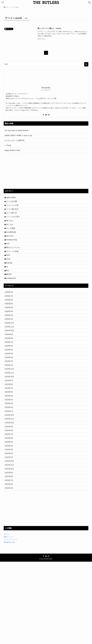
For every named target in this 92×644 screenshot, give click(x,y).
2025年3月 (10, 342)
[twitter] (46, 115)
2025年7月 (10, 322)
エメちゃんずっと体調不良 (14, 140)
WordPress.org (9, 625)
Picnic (8, 257)
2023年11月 (11, 421)
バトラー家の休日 (13, 213)
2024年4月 (10, 396)
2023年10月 (11, 426)
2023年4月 (10, 456)
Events (9, 277)
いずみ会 (8, 145)
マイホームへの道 (13, 208)
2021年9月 (10, 550)
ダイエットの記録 (13, 267)
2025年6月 (10, 327)
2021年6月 (10, 565)
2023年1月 (10, 471)
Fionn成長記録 (12, 243)
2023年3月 (10, 461)
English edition (12, 198)
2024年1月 (10, 411)
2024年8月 (10, 377)
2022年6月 (10, 505)
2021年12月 (11, 535)
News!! (9, 272)
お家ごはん (10, 228)
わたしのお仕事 (12, 203)
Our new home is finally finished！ (17, 130)
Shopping (10, 282)
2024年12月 (11, 357)
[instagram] (49, 115)
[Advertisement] (46, 171)
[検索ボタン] (89, 3)
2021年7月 (10, 560)
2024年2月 (10, 406)
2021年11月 (11, 540)
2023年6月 (10, 446)
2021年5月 (10, 570)
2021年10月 (11, 545)
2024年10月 (11, 367)
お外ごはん (10, 233)
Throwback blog (12, 253)
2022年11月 (11, 481)
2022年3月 (10, 520)
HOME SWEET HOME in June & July (18, 135)
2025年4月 (10, 337)
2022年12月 (11, 476)
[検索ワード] (46, 64)
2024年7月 (10, 382)
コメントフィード (10, 622)
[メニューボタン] (3, 3)
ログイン (7, 617)
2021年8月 (10, 555)
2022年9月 (10, 491)
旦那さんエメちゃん (14, 262)
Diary (8, 292)
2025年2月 (10, 347)
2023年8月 (10, 436)
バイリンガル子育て (14, 223)
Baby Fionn (10, 248)
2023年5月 (10, 451)
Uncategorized (12, 302)
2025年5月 (10, 332)
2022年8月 (10, 496)
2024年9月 (10, 372)
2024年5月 (10, 392)
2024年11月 (11, 362)
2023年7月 (10, 441)
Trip (8, 287)
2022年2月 (10, 525)
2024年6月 (10, 387)
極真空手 (9, 297)
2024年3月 (10, 401)
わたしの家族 (11, 238)
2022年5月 (10, 510)
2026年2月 (10, 317)
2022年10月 (11, 486)
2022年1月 (10, 530)
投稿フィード (9, 619)
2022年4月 (10, 515)
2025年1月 (10, 352)
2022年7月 (10, 500)
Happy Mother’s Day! (12, 150)
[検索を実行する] (86, 64)
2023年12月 (11, 416)
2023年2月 (10, 466)
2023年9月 (10, 431)
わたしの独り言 (12, 218)
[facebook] (43, 115)
